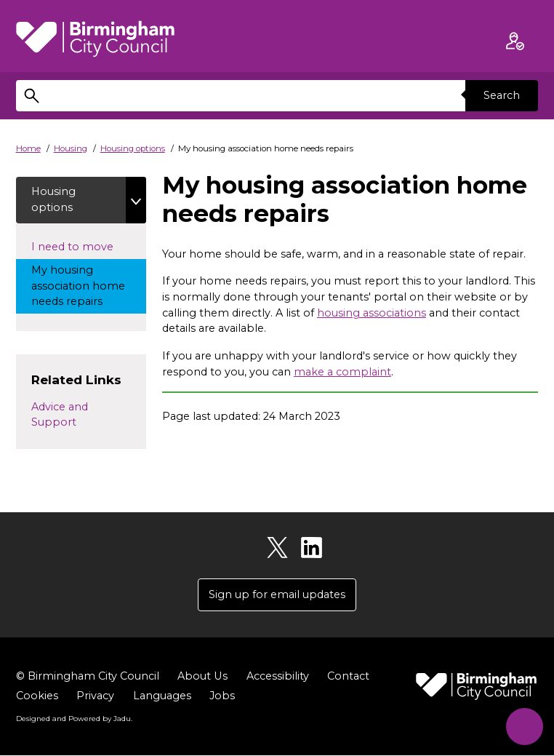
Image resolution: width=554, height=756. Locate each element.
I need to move (89, 246)
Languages (162, 696)
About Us (202, 677)
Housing (71, 148)
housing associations (372, 313)
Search (502, 95)
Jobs (222, 696)
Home (28, 148)
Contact (348, 677)
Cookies (37, 696)
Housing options (133, 148)
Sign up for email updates (277, 594)
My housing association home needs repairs (80, 286)
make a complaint (342, 372)
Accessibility (277, 677)
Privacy (95, 696)
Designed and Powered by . (74, 719)
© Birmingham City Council (88, 677)
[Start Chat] (523, 725)
